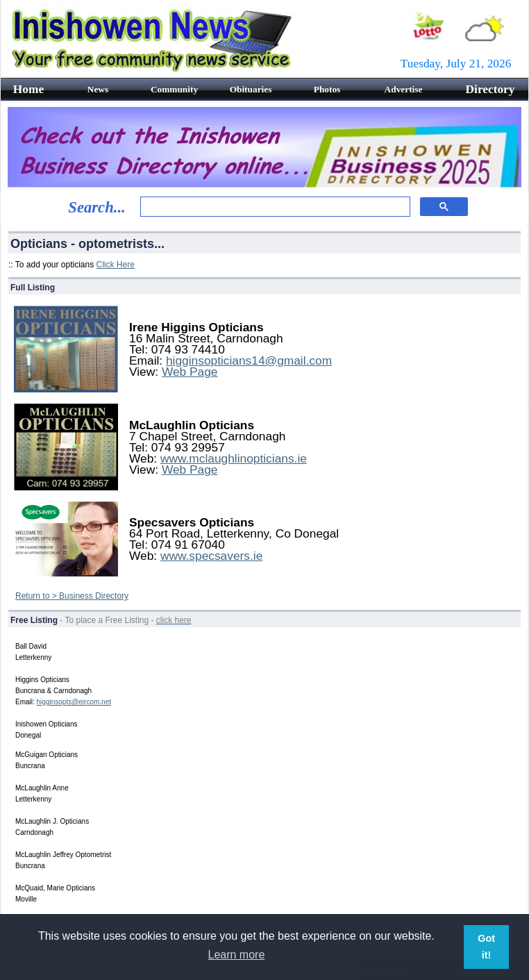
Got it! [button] (486, 947)
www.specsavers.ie (211, 556)
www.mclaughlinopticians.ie (234, 458)
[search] (274, 207)
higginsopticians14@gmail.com (249, 360)
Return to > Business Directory (72, 596)
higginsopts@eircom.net (74, 702)
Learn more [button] (237, 955)
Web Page (190, 372)
